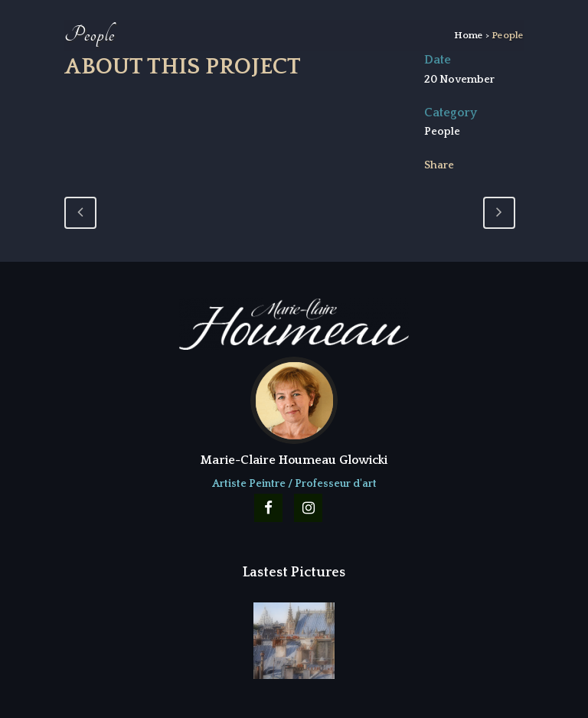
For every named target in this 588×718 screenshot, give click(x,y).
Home (469, 35)
